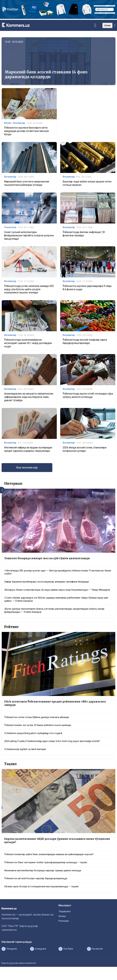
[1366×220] (58, 18)
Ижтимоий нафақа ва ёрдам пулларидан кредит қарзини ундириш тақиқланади (28, 450)
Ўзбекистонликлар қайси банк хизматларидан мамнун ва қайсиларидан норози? (52, 863)
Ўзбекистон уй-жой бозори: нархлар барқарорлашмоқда (38, 888)
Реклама (64, 931)
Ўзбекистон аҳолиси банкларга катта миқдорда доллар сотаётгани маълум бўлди (26, 131)
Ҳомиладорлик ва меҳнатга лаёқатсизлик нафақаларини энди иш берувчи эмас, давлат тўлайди (29, 398)
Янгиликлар (19, 123)
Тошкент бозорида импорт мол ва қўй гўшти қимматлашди (49, 560)
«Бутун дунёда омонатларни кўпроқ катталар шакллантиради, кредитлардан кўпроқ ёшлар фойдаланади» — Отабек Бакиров (58, 617)
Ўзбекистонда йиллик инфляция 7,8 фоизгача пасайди (84, 234)
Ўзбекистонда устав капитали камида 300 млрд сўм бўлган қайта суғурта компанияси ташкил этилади (29, 290)
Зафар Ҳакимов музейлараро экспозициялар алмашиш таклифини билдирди (50, 584)
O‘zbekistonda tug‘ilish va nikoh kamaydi (27, 757)
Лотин (107, 25)
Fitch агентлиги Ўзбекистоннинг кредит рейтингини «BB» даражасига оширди (57, 710)
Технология (10, 228)
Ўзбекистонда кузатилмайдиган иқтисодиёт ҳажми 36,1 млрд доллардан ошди (28, 344)
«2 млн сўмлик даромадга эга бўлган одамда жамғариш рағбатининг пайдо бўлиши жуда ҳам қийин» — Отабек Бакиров (57, 605)
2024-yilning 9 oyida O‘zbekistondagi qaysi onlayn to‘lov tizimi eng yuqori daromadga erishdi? (56, 749)
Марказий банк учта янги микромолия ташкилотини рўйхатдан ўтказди (27, 184)
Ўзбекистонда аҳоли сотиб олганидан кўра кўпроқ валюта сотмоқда (88, 396)
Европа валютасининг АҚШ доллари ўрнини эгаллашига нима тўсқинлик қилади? (51, 849)
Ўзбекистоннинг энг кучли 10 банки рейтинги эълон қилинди (40, 733)
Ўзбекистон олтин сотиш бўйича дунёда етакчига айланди (38, 724)
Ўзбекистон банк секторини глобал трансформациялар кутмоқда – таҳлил (48, 871)
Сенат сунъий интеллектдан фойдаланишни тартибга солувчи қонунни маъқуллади (29, 236)
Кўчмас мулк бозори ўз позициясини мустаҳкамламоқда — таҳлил (43, 896)
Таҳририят (65, 921)
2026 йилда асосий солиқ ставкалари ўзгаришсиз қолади (85, 450)
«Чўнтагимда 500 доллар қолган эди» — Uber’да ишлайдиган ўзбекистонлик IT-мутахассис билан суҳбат (57, 574)
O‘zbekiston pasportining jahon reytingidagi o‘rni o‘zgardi (35, 741)
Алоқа (62, 926)
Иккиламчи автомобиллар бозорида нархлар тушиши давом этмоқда (45, 879)
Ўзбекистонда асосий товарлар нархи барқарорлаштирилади (85, 343)
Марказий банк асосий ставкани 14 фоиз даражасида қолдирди (46, 74)
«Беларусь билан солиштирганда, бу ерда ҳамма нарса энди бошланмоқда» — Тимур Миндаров (54, 594)
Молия (8, 123)
